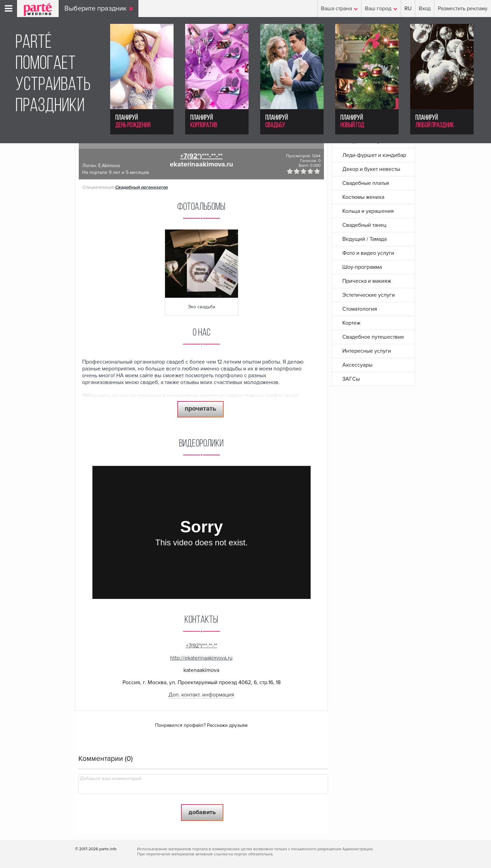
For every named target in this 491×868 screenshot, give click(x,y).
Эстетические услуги (369, 295)
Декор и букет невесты (371, 169)
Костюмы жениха (363, 197)
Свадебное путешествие (373, 337)
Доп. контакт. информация (201, 695)
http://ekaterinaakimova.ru (201, 658)
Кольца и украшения (368, 211)
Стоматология (360, 309)
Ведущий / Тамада (364, 239)
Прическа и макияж (367, 281)
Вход (425, 9)
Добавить (202, 812)
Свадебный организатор (141, 187)
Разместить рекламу (463, 9)
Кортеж (351, 323)
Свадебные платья (366, 183)
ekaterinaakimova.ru (202, 164)
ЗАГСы (351, 379)
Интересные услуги (367, 351)
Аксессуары (357, 365)
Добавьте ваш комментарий (111, 778)
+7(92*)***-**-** (201, 156)
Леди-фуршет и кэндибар (374, 155)
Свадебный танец (364, 225)
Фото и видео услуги (368, 253)
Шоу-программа (362, 267)
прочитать (201, 409)
